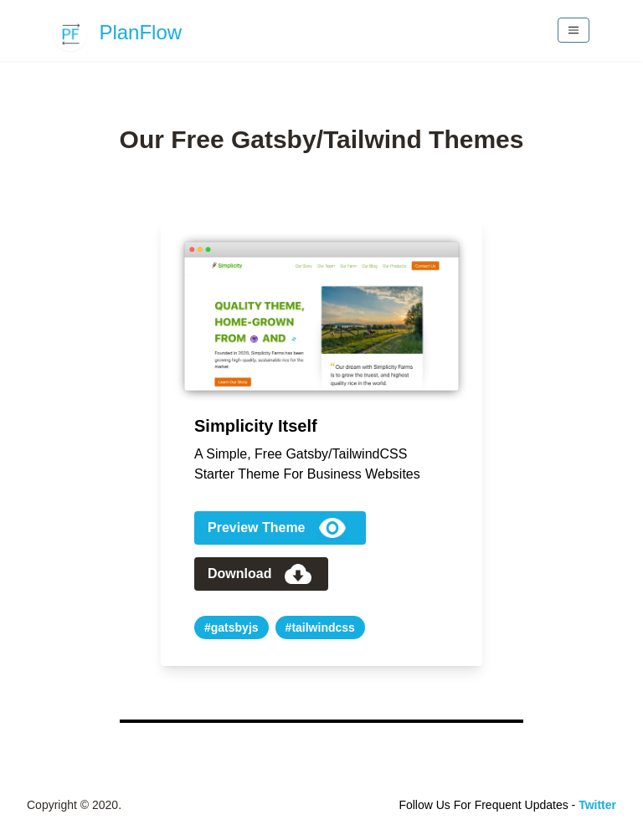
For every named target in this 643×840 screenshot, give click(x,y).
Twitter (597, 805)
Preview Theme (277, 528)
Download (260, 574)
